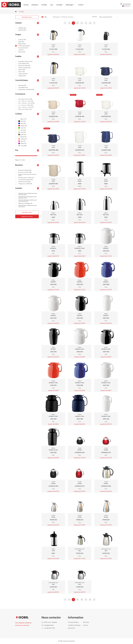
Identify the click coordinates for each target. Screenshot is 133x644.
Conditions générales (74, 625)
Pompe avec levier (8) (24, 182)
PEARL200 (106, 520)
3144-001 (80, 352)
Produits (44, 5)
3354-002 (53, 284)
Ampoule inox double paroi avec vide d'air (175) (27, 197)
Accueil (26, 5)
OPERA (80, 450)
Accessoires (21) (23, 48)
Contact (81, 5)
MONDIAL (53, 248)
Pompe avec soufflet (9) (25, 184)
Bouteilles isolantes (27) (25, 61)
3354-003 (80, 284)
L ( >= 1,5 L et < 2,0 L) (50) (26, 105)
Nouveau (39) (22, 85)
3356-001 (106, 318)
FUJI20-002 (106, 49)
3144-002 (106, 352)
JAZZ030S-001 (106, 116)
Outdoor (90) (22, 40)
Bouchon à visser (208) (25, 172)
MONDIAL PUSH (80, 248)
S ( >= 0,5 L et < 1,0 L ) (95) (26, 101)
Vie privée (86, 622)
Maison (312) (22, 44)
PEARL (53, 517)
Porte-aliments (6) (24, 64)
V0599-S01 (80, 553)
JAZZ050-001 (80, 150)
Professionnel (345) (24, 46)
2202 (53, 217)
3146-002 (53, 452)
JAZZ (80, 80)
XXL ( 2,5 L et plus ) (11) (25, 109)
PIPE (53, 551)
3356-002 (53, 352)
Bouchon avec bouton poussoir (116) (27, 175)
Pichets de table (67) (24, 66)
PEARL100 (53, 520)
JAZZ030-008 (106, 83)
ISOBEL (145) (22, 28)
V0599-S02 (106, 553)
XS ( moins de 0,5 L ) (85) (25, 99)
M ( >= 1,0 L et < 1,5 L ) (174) (26, 103)
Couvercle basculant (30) (26, 180)
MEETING (53, 215)
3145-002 (53, 419)
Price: (17, 160)
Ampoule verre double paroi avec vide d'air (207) (28, 194)
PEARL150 (80, 520)
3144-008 (80, 385)
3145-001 (106, 385)
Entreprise (35, 5)
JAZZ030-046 (80, 116)
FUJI (53, 47)
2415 (53, 251)
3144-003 (53, 385)
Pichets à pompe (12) (24, 68)
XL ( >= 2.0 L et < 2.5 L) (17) (26, 107)
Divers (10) (21, 72)
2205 (106, 217)
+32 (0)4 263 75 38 (49, 628)
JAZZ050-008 (106, 150)
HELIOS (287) (22, 30)
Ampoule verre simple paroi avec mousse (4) (28, 206)
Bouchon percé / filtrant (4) (26, 178)
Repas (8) (21, 42)
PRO (80, 551)
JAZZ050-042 (53, 184)
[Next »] (94, 23)
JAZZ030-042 (53, 116)
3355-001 (53, 318)
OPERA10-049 (53, 486)
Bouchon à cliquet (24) (25, 170)
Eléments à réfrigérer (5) (25, 203)
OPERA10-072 (80, 486)
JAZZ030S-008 (53, 150)
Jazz (52, 5)
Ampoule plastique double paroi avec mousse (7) (27, 201)
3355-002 (80, 318)
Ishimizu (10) (22, 76)
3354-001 (106, 251)
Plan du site (71, 628)
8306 (106, 184)
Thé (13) (21, 50)
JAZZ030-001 (80, 83)
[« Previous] (65, 23)
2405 (80, 251)
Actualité (59, 5)
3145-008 (80, 419)
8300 (80, 184)
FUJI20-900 (53, 83)
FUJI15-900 (53, 49)
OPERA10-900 (106, 486)
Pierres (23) (22, 52)
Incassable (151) (23, 87)
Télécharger (70, 5)
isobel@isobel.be (49, 625)
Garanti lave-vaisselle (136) (26, 89)
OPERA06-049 (80, 452)
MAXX (80, 181)
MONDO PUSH (80, 349)
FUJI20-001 (80, 49)
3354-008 (106, 284)
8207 (53, 553)
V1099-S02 (80, 587)
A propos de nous (73, 622)
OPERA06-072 (106, 452)
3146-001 (106, 419)
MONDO (106, 248)
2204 (80, 217)
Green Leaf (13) (23, 74)
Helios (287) (22, 70)
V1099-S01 (53, 587)
